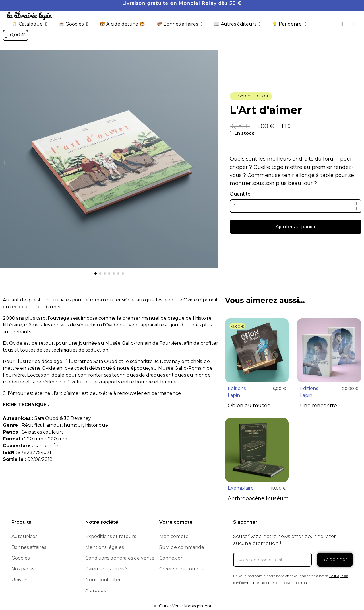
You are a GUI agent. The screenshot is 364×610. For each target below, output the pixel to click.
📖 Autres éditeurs (237, 24)
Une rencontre (318, 406)
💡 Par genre (289, 24)
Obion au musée (249, 406)
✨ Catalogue (30, 24)
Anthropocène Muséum (258, 498)
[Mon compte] (354, 24)
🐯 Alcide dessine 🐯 (122, 24)
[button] (342, 24)
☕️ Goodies (73, 24)
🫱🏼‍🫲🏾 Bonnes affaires (179, 24)
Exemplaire (241, 488)
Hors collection (251, 96)
